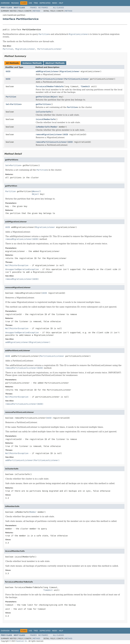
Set (7, 104)
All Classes (59, 8)
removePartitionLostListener (51, 142)
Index (55, 3)
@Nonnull (36, 191)
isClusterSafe (43, 112)
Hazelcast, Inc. (22, 641)
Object (54, 97)
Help (61, 3)
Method (36, 11)
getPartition (43, 97)
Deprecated (45, 3)
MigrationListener (70, 71)
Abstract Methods (55, 63)
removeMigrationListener (49, 134)
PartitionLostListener (77, 79)
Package (15, 3)
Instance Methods (32, 63)
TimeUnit (85, 86)
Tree (36, 3)
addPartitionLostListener (50, 79)
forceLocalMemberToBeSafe (50, 86)
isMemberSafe (43, 127)
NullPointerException (17, 265)
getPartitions (43, 104)
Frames (33, 8)
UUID (8, 71)
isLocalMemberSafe (45, 119)
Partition (11, 97)
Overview (5, 3)
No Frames (43, 8)
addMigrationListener (47, 71)
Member (54, 127)
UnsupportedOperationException (22, 269)
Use (30, 3)
